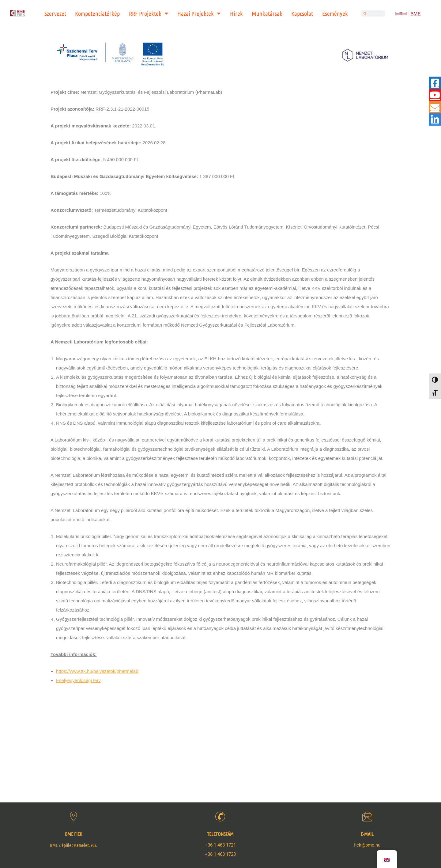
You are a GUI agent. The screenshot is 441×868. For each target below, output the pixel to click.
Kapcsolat (302, 13)
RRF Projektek (149, 13)
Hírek (236, 13)
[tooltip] (435, 83)
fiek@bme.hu (367, 845)
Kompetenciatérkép (97, 13)
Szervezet (55, 13)
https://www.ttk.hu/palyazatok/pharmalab (97, 671)
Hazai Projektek (199, 13)
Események (335, 13)
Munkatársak (267, 13)
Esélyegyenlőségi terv (78, 680)
